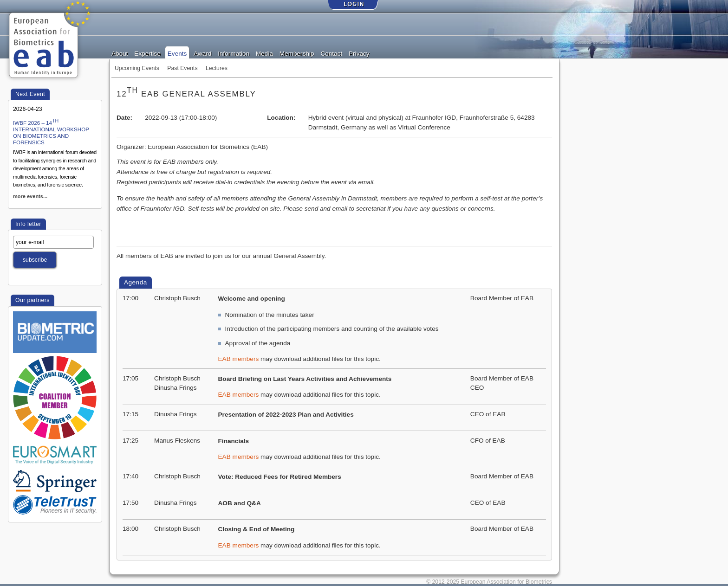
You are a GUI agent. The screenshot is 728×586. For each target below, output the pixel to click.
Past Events (182, 68)
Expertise (147, 53)
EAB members (239, 359)
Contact (331, 53)
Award (202, 53)
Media (264, 53)
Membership (297, 53)
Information (234, 53)
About (120, 53)
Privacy (359, 53)
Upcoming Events (137, 68)
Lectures (217, 68)
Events (177, 53)
